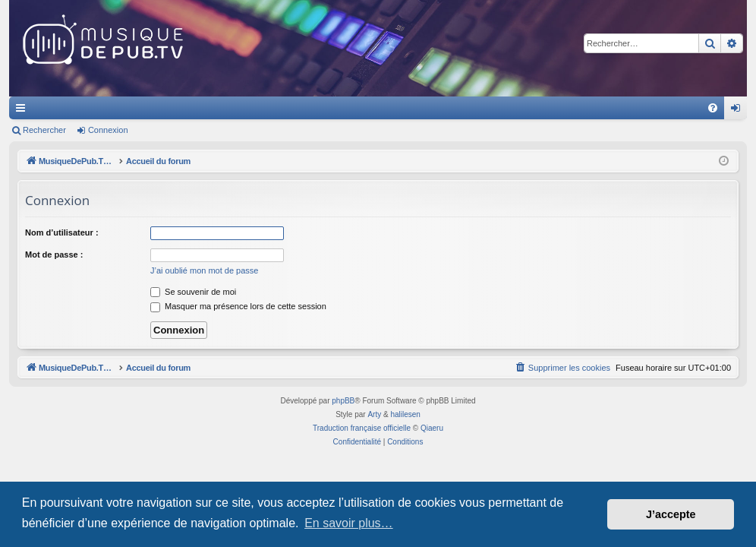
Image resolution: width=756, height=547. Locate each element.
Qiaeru (432, 428)
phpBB (343, 401)
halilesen (405, 414)
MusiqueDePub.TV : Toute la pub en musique (132, 108)
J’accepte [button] (671, 514)
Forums (271, 108)
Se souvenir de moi (193, 292)
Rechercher (44, 130)
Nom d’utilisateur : (62, 232)
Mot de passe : (54, 255)
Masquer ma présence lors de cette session (238, 306)
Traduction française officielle (362, 428)
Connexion (108, 130)
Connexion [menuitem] (739, 111)
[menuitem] (713, 108)
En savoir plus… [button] (349, 523)
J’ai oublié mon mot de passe (204, 270)
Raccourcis (24, 111)
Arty (374, 414)
